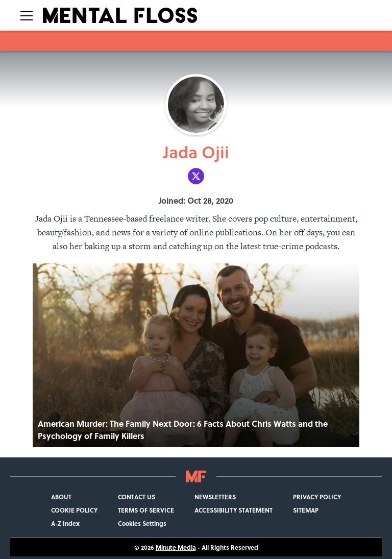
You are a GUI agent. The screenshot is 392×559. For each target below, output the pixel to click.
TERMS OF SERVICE (146, 510)
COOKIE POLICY (74, 510)
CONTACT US (137, 497)
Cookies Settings (142, 523)
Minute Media (176, 547)
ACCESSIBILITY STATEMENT (234, 510)
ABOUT (61, 497)
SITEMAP (306, 510)
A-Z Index (65, 523)
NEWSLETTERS (215, 497)
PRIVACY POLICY (317, 497)
